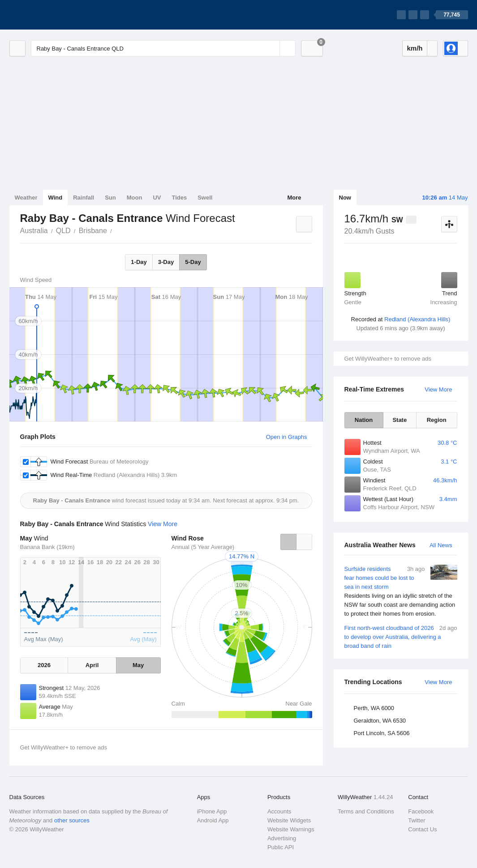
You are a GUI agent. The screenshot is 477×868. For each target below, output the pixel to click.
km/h (415, 48)
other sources (72, 820)
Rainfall (84, 198)
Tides (179, 198)
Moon (135, 198)
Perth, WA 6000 (374, 708)
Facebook (421, 811)
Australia (34, 231)
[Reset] (272, 48)
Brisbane (93, 231)
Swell (205, 198)
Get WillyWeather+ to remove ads (388, 359)
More (294, 198)
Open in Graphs (287, 437)
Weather (26, 198)
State (400, 420)
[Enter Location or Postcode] (163, 48)
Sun (110, 198)
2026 (44, 665)
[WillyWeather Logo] (52, 15)
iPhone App (212, 811)
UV (157, 198)
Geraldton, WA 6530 (380, 721)
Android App (213, 820)
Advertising (282, 838)
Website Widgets (289, 820)
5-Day (193, 262)
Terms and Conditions (366, 811)
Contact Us (422, 829)
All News (441, 545)
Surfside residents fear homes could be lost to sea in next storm (401, 591)
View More (438, 389)
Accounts (279, 811)
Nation (364, 420)
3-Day (166, 262)
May (138, 665)
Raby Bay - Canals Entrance (117, 230)
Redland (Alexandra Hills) (417, 319)
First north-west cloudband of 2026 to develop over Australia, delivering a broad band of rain (401, 636)
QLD (63, 231)
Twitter (417, 820)
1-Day (139, 262)
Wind (56, 198)
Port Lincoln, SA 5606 (382, 733)
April (92, 665)
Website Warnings (291, 829)
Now (345, 198)
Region (437, 420)
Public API (281, 847)
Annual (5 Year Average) (203, 547)
